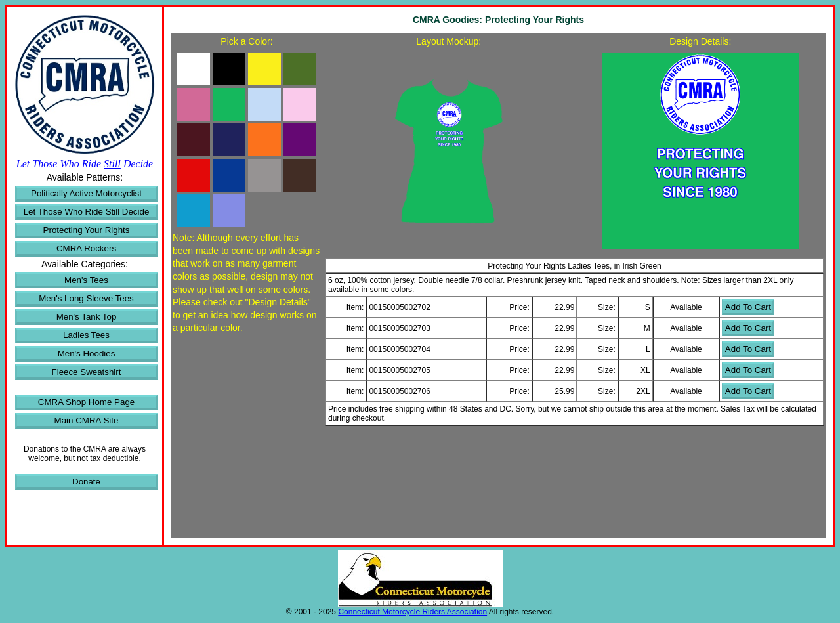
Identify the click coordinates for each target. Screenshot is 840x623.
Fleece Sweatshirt (87, 372)
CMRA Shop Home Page (86, 402)
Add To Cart (748, 307)
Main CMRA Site (87, 420)
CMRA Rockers (86, 248)
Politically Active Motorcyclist (86, 193)
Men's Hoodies (87, 354)
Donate (86, 482)
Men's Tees (86, 280)
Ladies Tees (86, 335)
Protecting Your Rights (87, 230)
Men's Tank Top (87, 317)
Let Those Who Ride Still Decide (87, 212)
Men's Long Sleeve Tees (86, 298)
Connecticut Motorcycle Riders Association (412, 612)
